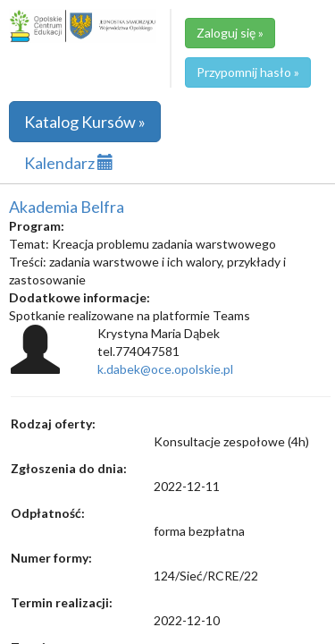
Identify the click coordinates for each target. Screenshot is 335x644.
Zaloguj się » (230, 33)
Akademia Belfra (67, 207)
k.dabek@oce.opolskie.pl (165, 369)
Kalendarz (69, 163)
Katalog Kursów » (85, 122)
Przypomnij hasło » (248, 72)
